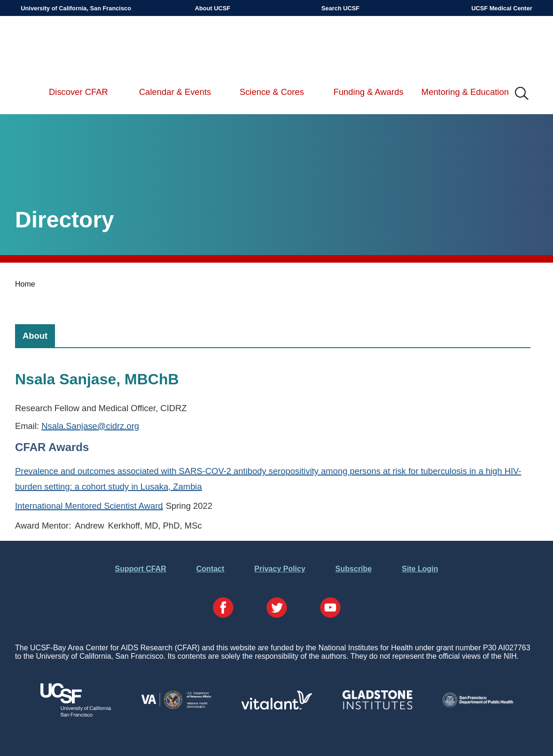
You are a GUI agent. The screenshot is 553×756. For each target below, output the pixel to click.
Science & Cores (272, 92)
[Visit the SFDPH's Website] (478, 705)
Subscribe (354, 569)
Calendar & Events (175, 92)
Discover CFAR (78, 92)
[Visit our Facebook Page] (223, 608)
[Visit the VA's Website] (176, 707)
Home (25, 284)
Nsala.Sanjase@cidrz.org (90, 426)
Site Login (420, 569)
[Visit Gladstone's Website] (377, 707)
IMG (522, 94)
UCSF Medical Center (502, 8)
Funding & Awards (369, 92)
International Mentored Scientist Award (89, 506)
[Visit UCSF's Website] (76, 714)
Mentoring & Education (465, 92)
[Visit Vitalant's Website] (277, 707)
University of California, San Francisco (76, 8)
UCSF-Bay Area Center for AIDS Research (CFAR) (70, 47)
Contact (210, 569)
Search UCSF (340, 8)
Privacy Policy (280, 569)
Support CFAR (140, 569)
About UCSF (213, 8)
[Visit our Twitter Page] (277, 608)
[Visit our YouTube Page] (330, 608)
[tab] (35, 336)
